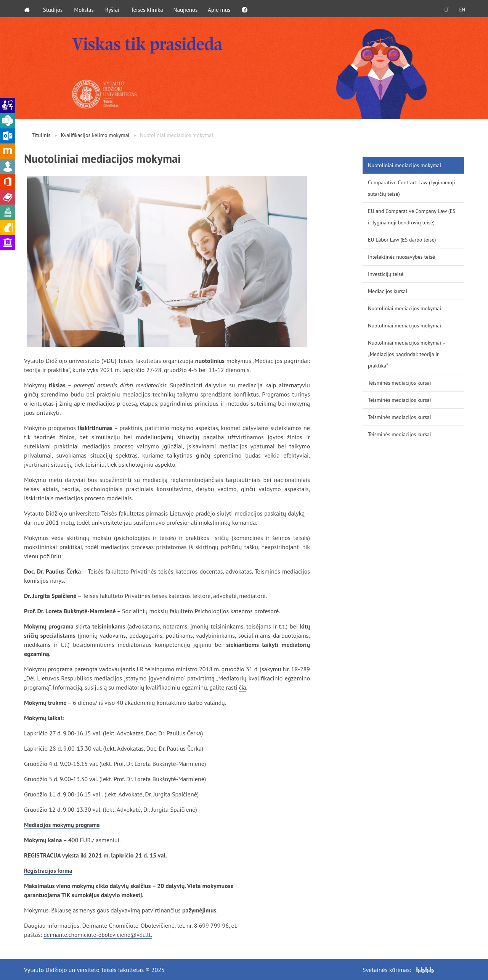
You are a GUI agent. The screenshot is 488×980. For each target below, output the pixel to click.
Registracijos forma (49, 870)
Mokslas (85, 9)
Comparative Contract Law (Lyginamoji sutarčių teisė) (411, 188)
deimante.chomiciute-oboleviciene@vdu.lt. (100, 935)
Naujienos (188, 9)
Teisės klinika (148, 9)
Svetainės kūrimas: (398, 969)
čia (243, 687)
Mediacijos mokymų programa (63, 825)
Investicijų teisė (386, 274)
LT (444, 9)
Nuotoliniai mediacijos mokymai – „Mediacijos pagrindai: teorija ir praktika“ (407, 354)
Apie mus (223, 9)
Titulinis (41, 135)
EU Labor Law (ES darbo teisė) (402, 240)
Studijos (54, 9)
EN (461, 9)
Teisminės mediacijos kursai (400, 383)
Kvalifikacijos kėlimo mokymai (95, 135)
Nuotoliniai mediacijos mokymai (405, 165)
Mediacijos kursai (388, 291)
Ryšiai (113, 9)
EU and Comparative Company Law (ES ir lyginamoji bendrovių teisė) (412, 217)
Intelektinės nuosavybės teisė (401, 257)
